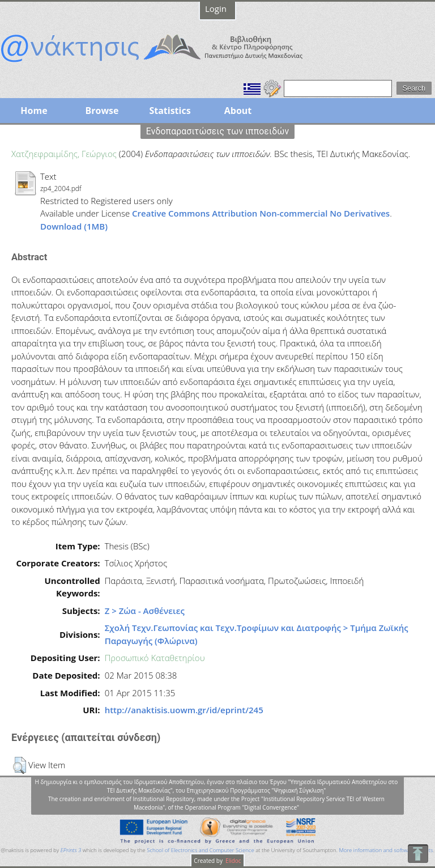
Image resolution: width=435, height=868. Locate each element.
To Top (418, 854)
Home (34, 111)
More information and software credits (386, 850)
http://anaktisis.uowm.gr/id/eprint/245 (184, 710)
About (238, 111)
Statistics (170, 111)
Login (216, 9)
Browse (102, 111)
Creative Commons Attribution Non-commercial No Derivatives (261, 213)
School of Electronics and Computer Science (200, 850)
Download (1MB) (74, 226)
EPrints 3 (71, 850)
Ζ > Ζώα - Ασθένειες (145, 611)
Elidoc (233, 861)
